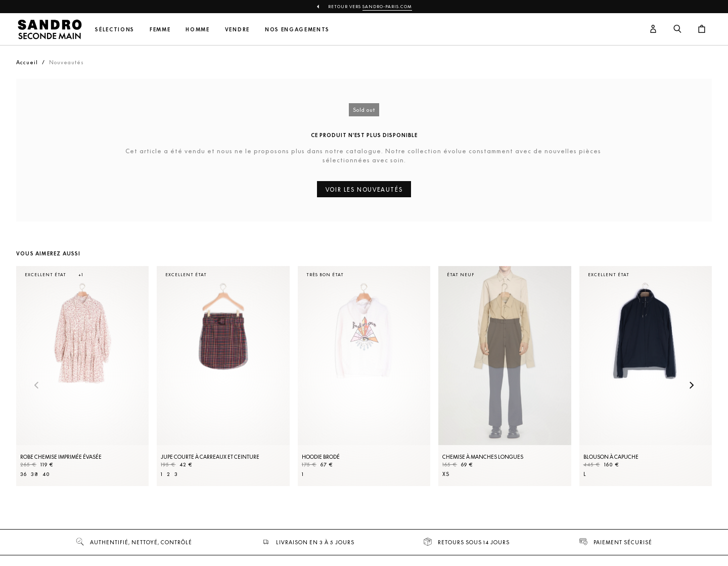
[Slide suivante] (692, 386)
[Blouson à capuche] (646, 376)
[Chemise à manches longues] (505, 376)
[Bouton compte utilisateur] (653, 29)
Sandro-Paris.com (387, 7)
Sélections (115, 30)
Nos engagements (297, 30)
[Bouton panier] (702, 29)
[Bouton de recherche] (677, 29)
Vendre (237, 30)
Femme (160, 30)
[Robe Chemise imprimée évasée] (82, 376)
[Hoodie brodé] (364, 376)
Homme (197, 30)
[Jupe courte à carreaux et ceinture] (223, 376)
